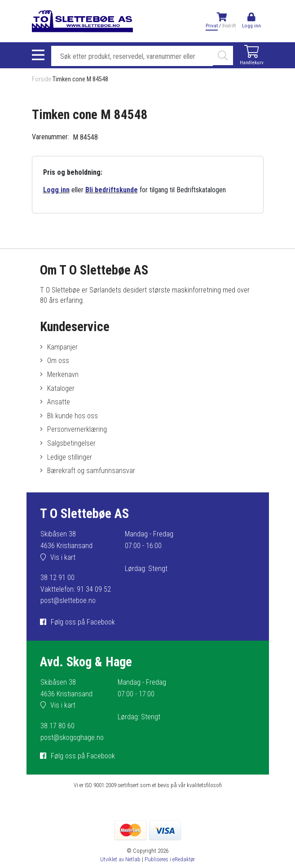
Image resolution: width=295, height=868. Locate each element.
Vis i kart (63, 557)
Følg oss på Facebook (83, 622)
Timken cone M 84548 (80, 79)
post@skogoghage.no (72, 737)
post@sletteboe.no (68, 600)
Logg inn (56, 190)
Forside (42, 79)
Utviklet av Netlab (120, 859)
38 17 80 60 (57, 726)
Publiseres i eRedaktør (170, 859)
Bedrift (229, 26)
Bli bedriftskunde (112, 190)
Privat (212, 26)
